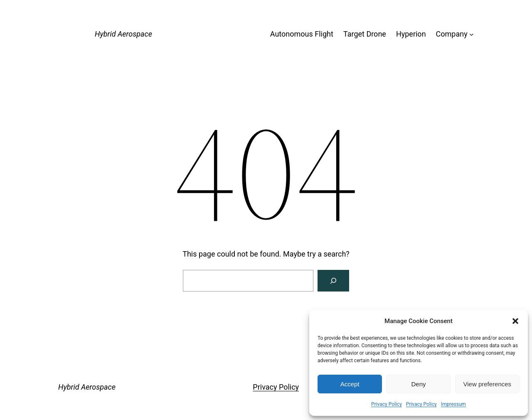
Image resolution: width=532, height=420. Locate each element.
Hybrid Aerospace (123, 34)
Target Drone (365, 34)
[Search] (333, 281)
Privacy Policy (387, 404)
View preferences (488, 384)
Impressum (453, 404)
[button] (515, 321)
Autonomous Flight (302, 34)
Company (452, 34)
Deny (418, 384)
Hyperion (411, 34)
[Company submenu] (472, 34)
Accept (350, 384)
